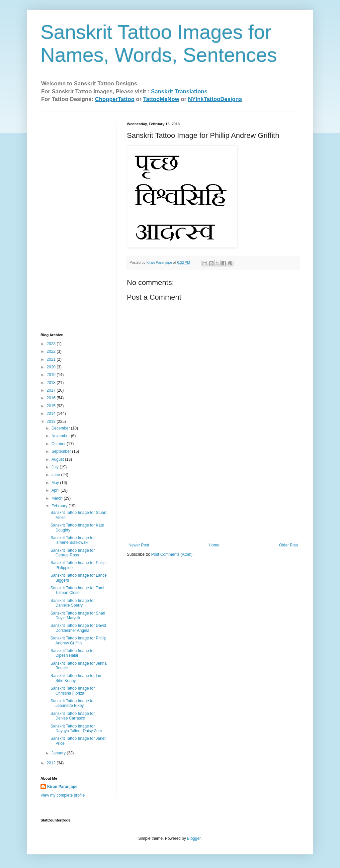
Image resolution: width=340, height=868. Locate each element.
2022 (52, 351)
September (62, 451)
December (61, 428)
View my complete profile (63, 795)
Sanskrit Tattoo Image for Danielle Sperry (73, 603)
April (56, 490)
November (61, 436)
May (56, 483)
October (59, 444)
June (56, 475)
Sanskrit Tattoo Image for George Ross (73, 553)
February (60, 506)
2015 (52, 406)
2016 (52, 398)
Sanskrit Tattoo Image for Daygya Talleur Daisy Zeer (76, 728)
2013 (52, 422)
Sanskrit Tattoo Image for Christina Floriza (73, 691)
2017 (52, 390)
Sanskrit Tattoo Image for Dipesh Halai (73, 653)
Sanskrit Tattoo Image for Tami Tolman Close (77, 590)
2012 (52, 763)
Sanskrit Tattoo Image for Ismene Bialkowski (73, 540)
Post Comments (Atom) (172, 554)
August (58, 459)
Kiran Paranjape (62, 787)
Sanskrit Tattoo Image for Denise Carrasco (73, 716)
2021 (52, 359)
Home (214, 545)
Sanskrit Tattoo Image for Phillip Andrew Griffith (79, 640)
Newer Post (139, 545)
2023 (52, 344)
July (56, 467)
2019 (52, 375)
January (59, 753)
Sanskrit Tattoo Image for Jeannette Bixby (73, 703)
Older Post (288, 545)
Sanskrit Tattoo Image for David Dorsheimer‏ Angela (78, 628)
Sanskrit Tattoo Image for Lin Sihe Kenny (76, 678)
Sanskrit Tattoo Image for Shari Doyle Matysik (78, 616)
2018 (52, 383)
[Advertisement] (213, 493)
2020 (52, 367)
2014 (52, 414)
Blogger (194, 838)
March (58, 498)
